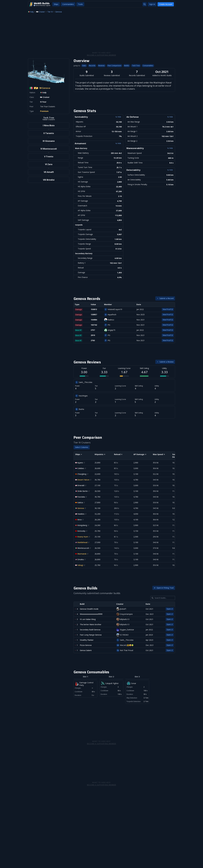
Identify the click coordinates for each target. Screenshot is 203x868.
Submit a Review (165, 362)
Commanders (68, 4)
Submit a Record (165, 298)
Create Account (166, 4)
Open (170, 609)
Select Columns (82, 447)
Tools (80, 4)
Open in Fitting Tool (164, 588)
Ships (56, 4)
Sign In (152, 4)
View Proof (168, 309)
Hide (118, 117)
